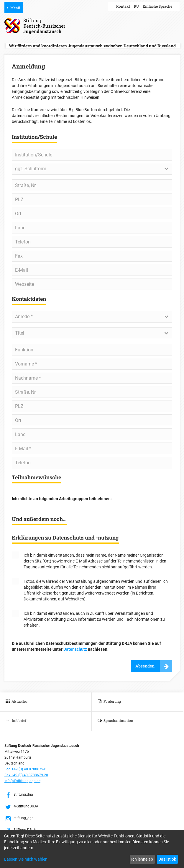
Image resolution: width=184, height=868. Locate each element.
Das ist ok (167, 859)
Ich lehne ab (142, 859)
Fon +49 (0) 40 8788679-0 (25, 769)
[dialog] (92, 849)
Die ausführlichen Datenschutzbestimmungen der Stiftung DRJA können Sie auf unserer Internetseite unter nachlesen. (86, 646)
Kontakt (123, 6)
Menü (15, 8)
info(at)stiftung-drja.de (22, 781)
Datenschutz (75, 649)
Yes (15, 555)
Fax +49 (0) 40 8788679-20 (26, 775)
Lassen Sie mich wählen (26, 859)
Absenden (145, 666)
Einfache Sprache (157, 6)
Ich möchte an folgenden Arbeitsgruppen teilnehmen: (62, 499)
